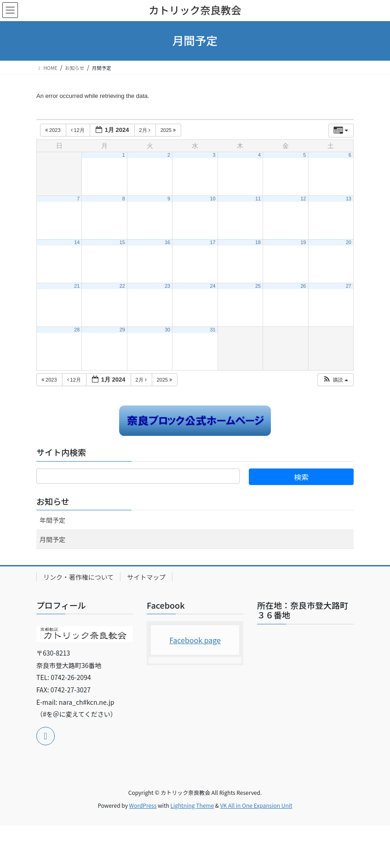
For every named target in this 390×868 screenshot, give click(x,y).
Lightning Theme (192, 805)
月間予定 (52, 539)
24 (213, 286)
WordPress (143, 805)
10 (213, 199)
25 (258, 286)
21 (77, 286)
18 (258, 242)
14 (77, 242)
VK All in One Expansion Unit (256, 805)
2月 (146, 130)
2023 (54, 130)
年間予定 (52, 520)
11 (258, 199)
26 (303, 286)
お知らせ (53, 501)
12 (303, 199)
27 (349, 286)
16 (167, 242)
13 (349, 199)
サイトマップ (146, 577)
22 (122, 286)
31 (213, 330)
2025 (169, 130)
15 (122, 242)
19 (303, 242)
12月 (78, 130)
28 (77, 330)
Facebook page (195, 640)
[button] (335, 380)
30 (167, 330)
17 (213, 242)
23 (167, 286)
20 (349, 242)
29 (122, 330)
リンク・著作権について (78, 577)
